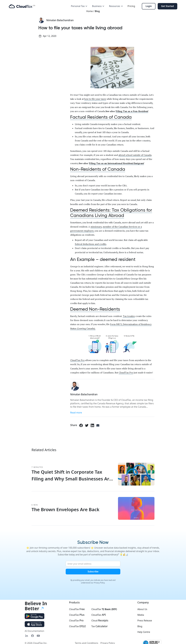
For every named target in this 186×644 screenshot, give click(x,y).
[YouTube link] (38, 636)
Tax (100, 626)
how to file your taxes (95, 99)
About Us (142, 609)
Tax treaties (129, 316)
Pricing (131, 6)
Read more (76, 413)
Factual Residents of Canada (101, 117)
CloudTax (77, 609)
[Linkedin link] (27, 636)
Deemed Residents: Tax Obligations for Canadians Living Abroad (111, 213)
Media (141, 615)
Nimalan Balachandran (60, 20)
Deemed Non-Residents (95, 309)
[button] (79, 6)
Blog (97, 11)
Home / (91, 11)
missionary (96, 227)
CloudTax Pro (77, 360)
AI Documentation (34, 631)
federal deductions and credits (91, 244)
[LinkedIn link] (92, 425)
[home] (22, 6)
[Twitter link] (87, 425)
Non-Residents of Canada (98, 169)
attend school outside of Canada (135, 155)
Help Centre (144, 632)
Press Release (145, 621)
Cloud (100, 621)
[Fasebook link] (32, 636)
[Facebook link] (81, 425)
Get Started (167, 6)
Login (149, 6)
